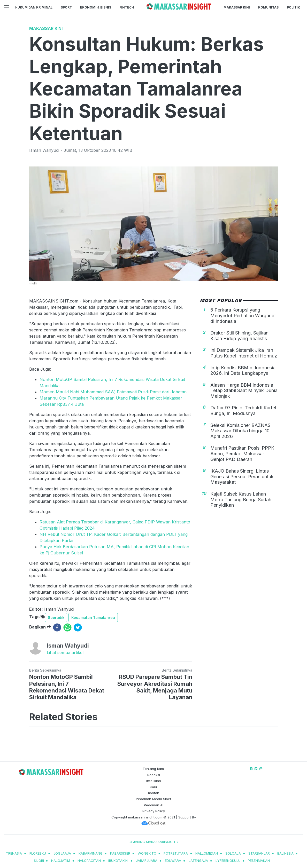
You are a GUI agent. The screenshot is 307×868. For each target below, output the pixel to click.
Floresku (38, 853)
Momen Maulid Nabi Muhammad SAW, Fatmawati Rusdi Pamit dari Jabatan (113, 392)
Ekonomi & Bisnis (96, 7)
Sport (66, 7)
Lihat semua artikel (65, 652)
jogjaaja (62, 853)
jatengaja (198, 861)
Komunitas (268, 7)
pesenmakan (259, 861)
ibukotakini (118, 861)
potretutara (176, 853)
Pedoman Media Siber (154, 799)
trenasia (14, 853)
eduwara (173, 861)
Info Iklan (154, 781)
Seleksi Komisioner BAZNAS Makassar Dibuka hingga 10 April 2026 (240, 431)
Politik (293, 7)
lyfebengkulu (228, 861)
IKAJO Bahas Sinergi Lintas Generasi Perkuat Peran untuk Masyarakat (242, 476)
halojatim (61, 861)
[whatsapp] (67, 627)
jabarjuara (147, 861)
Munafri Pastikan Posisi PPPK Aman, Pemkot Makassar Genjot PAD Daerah (242, 453)
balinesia (285, 853)
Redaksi (154, 775)
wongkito (147, 853)
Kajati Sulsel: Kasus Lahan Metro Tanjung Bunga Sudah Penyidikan (241, 499)
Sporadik (56, 618)
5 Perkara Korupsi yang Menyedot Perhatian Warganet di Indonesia (243, 315)
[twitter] (78, 627)
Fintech (127, 7)
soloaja (233, 853)
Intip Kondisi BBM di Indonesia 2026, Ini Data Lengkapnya (243, 371)
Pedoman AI (154, 805)
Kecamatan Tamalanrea (93, 618)
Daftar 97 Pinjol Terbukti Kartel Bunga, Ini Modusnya (243, 411)
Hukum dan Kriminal (34, 7)
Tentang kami (154, 769)
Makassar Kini (237, 7)
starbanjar (259, 853)
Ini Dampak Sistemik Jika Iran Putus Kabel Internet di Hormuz (244, 353)
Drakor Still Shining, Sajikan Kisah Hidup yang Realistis (239, 336)
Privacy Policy (154, 811)
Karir (154, 787)
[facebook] (57, 627)
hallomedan (207, 853)
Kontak (153, 793)
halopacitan (89, 861)
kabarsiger (120, 853)
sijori (39, 861)
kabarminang (91, 853)
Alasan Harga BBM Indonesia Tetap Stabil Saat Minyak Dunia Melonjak (244, 391)
